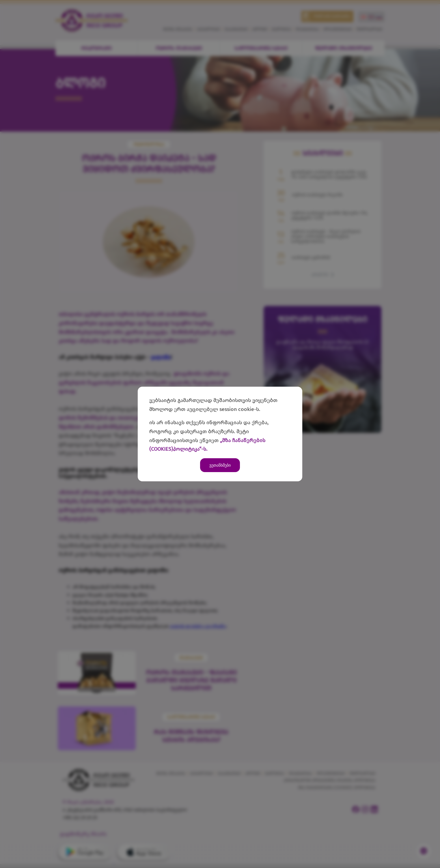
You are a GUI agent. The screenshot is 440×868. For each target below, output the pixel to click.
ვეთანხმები (220, 465)
